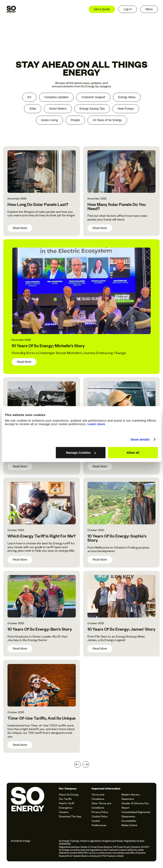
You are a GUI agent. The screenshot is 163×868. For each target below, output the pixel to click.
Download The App (70, 816)
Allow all (133, 453)
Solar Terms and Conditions (101, 805)
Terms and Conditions (98, 797)
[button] (149, 9)
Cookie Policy (100, 816)
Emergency (66, 807)
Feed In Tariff (66, 803)
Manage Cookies (81, 453)
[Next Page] (86, 764)
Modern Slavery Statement (131, 797)
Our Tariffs (65, 799)
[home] (11, 9)
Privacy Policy (100, 812)
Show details (140, 439)
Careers (64, 812)
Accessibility (129, 821)
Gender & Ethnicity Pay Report (135, 805)
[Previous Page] (77, 764)
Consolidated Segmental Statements (136, 814)
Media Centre (129, 825)
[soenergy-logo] (34, 807)
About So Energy (69, 794)
